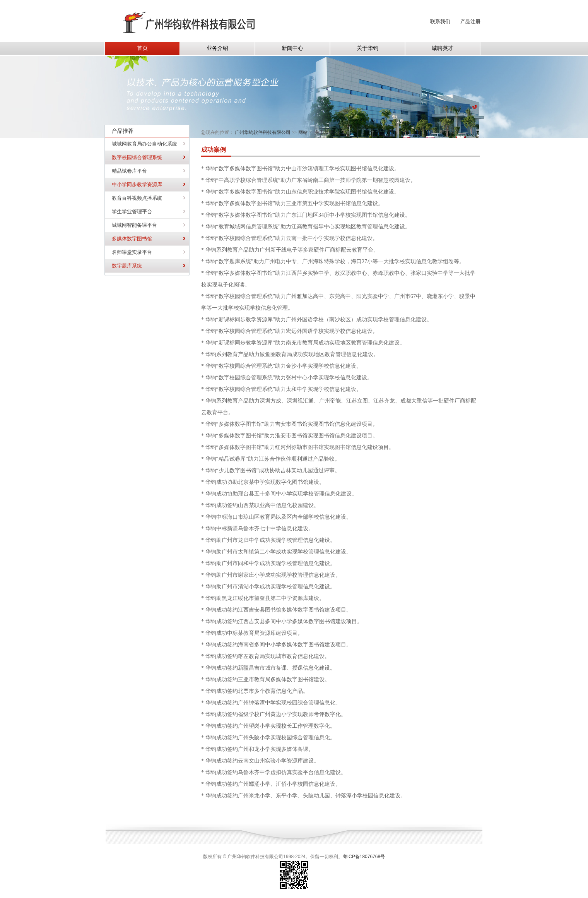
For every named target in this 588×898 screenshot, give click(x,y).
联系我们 (440, 21)
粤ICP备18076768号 (364, 857)
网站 (303, 132)
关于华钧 (324, 132)
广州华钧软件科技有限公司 (263, 132)
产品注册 (470, 21)
